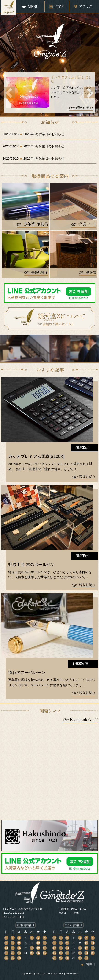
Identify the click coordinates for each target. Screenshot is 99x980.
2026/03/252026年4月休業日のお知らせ (33, 158)
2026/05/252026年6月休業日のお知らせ (33, 134)
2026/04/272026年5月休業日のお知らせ (33, 146)
